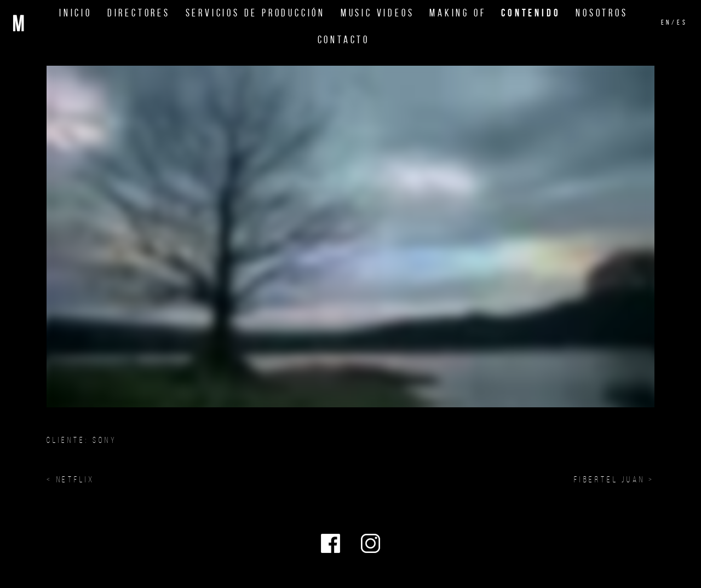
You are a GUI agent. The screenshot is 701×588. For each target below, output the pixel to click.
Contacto (344, 40)
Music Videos (378, 13)
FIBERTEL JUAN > (614, 479)
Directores (139, 13)
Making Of (458, 13)
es (682, 22)
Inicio (76, 13)
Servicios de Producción (255, 13)
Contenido (531, 13)
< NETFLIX (71, 479)
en (666, 22)
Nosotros (602, 13)
